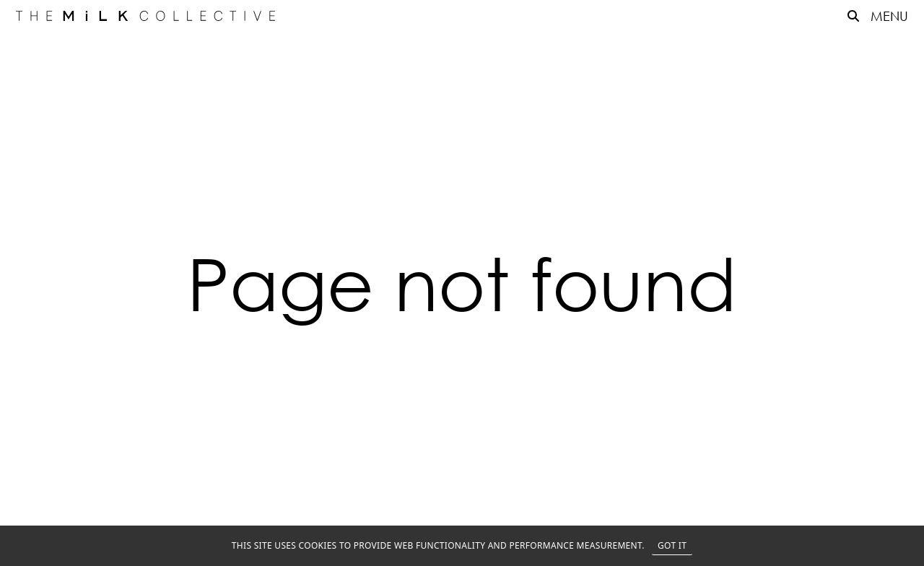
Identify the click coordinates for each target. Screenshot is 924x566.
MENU (889, 16)
